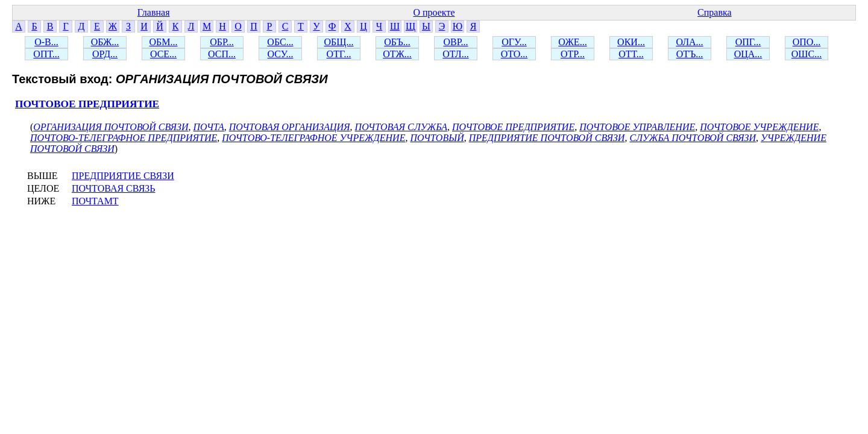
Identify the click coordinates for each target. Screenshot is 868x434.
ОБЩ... (339, 42)
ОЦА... (748, 54)
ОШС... (807, 54)
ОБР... (222, 42)
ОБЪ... (397, 42)
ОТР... (573, 54)
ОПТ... (46, 54)
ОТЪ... (690, 54)
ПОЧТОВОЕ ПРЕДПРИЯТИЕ (87, 104)
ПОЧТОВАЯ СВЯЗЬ (114, 188)
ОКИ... (631, 42)
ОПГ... (748, 42)
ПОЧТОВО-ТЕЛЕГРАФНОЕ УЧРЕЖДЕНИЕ (313, 138)
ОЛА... (689, 42)
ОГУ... (514, 42)
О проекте (434, 12)
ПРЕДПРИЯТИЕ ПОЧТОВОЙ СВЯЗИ (547, 138)
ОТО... (514, 54)
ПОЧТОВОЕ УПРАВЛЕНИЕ (637, 127)
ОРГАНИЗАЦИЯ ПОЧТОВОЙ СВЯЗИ (111, 127)
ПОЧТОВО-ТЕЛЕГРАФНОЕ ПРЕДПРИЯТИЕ (124, 138)
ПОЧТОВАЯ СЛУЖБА (401, 127)
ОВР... (455, 42)
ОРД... (105, 54)
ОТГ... (339, 54)
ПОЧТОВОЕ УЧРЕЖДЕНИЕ (759, 127)
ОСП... (222, 54)
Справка (715, 12)
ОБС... (280, 42)
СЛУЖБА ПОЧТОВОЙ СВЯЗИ (693, 138)
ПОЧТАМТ (95, 201)
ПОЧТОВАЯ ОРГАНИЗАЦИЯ (290, 127)
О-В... (46, 42)
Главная (154, 12)
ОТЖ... (397, 54)
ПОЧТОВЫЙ (437, 138)
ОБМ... (164, 42)
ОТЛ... (455, 54)
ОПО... (807, 42)
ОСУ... (281, 54)
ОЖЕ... (572, 42)
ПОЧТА (209, 127)
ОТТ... (631, 54)
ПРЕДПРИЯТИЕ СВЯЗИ (123, 176)
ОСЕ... (163, 54)
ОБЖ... (105, 42)
